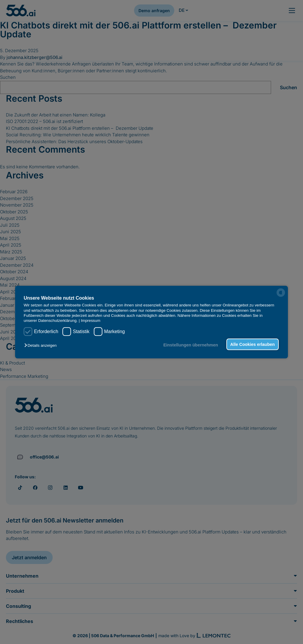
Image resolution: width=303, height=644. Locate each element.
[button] (42, 345)
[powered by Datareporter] (281, 293)
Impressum (91, 321)
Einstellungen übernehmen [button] (191, 345)
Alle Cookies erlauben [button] (252, 344)
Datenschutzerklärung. (58, 321)
